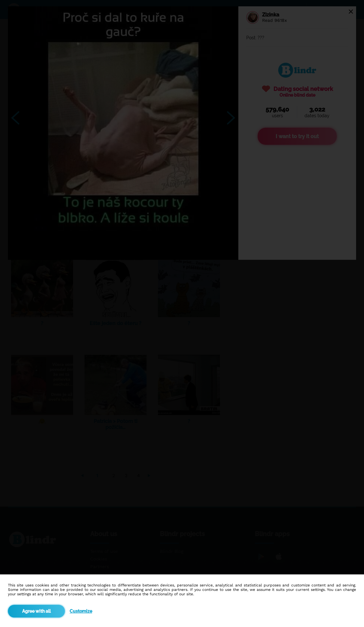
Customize (81, 611)
